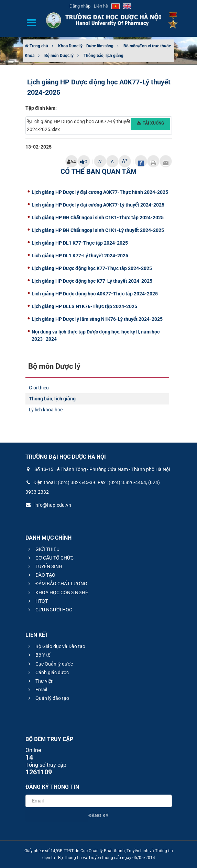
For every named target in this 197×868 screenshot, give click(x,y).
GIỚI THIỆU (43, 549)
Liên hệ (101, 6)
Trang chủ (36, 46)
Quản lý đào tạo (48, 698)
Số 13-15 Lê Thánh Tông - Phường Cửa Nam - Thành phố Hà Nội (98, 469)
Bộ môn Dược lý (59, 56)
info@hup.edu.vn (48, 505)
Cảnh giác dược (48, 672)
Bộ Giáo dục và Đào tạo (56, 646)
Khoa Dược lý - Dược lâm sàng (86, 46)
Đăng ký (98, 816)
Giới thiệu (39, 388)
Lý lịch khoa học (46, 410)
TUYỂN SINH (44, 566)
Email (37, 690)
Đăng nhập (80, 6)
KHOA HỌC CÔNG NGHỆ (57, 593)
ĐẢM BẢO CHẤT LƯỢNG (57, 584)
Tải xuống (150, 123)
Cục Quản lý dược (50, 664)
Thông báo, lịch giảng (103, 56)
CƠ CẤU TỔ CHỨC (50, 558)
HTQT (37, 601)
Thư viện (40, 681)
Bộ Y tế (38, 655)
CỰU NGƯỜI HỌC (49, 610)
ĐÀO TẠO (41, 575)
